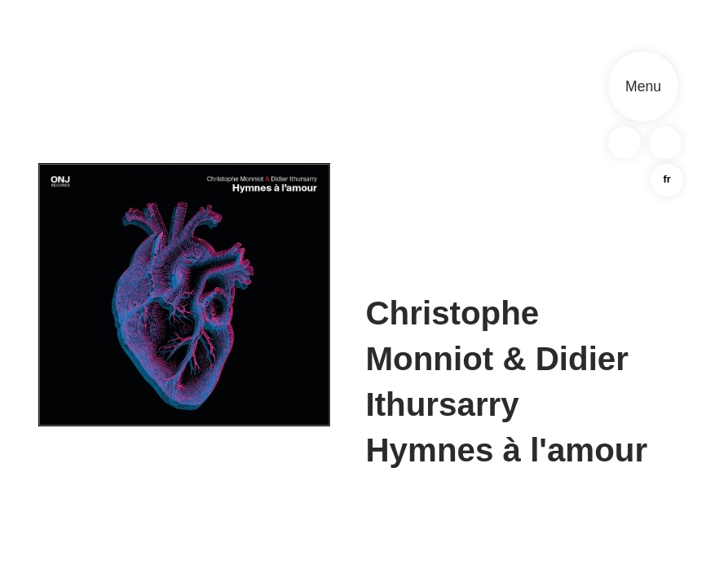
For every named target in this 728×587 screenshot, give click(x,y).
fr (666, 179)
